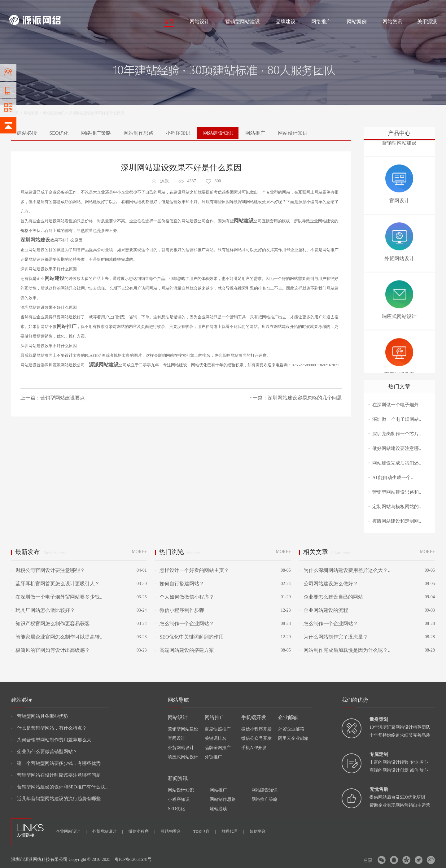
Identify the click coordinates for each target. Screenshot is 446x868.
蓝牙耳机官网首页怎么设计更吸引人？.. (57, 584)
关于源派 (427, 22)
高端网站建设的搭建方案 (185, 650)
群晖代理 (233, 831)
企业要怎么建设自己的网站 (331, 597)
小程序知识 (178, 133)
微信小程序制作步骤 (180, 610)
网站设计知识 (293, 133)
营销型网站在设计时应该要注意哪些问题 (56, 775)
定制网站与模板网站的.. (397, 507)
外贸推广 (213, 757)
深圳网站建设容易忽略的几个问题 (305, 398)
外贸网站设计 (181, 748)
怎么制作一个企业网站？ (185, 624)
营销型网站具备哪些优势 (40, 716)
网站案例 (357, 22)
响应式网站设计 (183, 757)
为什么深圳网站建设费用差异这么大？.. (345, 570)
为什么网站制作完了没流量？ (334, 637)
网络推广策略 (96, 133)
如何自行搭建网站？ (180, 584)
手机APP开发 (254, 748)
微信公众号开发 (256, 738)
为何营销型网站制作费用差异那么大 (51, 740)
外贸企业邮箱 (291, 729)
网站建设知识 (54, 113)
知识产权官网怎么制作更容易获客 (50, 624)
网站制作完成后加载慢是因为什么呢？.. (345, 650)
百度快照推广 (218, 729)
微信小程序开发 (256, 729)
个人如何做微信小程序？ (185, 597)
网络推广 (74, 7)
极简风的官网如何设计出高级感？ (50, 650)
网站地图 (430, 7)
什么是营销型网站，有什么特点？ (49, 728)
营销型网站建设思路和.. (397, 492)
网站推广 (255, 133)
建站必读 (27, 133)
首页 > (17, 113)
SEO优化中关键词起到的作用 (189, 637)
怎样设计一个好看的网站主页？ (192, 570)
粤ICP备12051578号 (133, 859)
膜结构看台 (174, 831)
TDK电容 (204, 831)
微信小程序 (142, 831)
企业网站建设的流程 (324, 610)
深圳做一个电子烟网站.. (397, 419)
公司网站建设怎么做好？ (329, 584)
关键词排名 (216, 738)
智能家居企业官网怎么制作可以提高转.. (57, 637)
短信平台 (258, 831)
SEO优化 (59, 133)
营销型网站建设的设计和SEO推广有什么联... (60, 787)
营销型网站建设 (243, 22)
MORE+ (139, 552)
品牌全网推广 (218, 748)
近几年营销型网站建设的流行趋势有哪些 (56, 799)
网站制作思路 (138, 133)
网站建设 (16, 7)
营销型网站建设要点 (63, 398)
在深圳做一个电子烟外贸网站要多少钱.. (57, 597)
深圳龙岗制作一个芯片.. (397, 434)
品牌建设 (286, 22)
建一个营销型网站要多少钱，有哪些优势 (56, 763)
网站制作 (35, 7)
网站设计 (54, 7)
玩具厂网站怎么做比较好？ (43, 610)
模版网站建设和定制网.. (397, 521)
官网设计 (177, 738)
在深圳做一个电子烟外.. (397, 405)
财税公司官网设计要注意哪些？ (48, 570)
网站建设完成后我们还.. (397, 463)
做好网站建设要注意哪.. (397, 448)
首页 (169, 22)
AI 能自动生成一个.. (393, 478)
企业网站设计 (71, 831)
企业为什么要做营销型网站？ (44, 752)
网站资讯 (392, 22)
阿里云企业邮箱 (293, 738)
